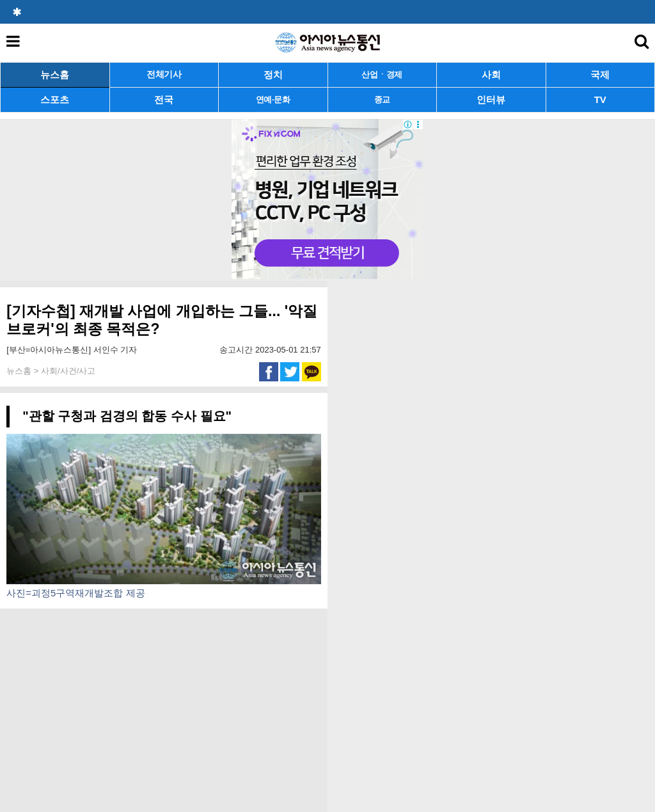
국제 (600, 75)
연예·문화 (273, 100)
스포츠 (55, 100)
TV (600, 100)
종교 (382, 100)
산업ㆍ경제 (382, 75)
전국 (164, 100)
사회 (491, 75)
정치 (273, 75)
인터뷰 (491, 100)
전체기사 (164, 75)
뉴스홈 (55, 75)
